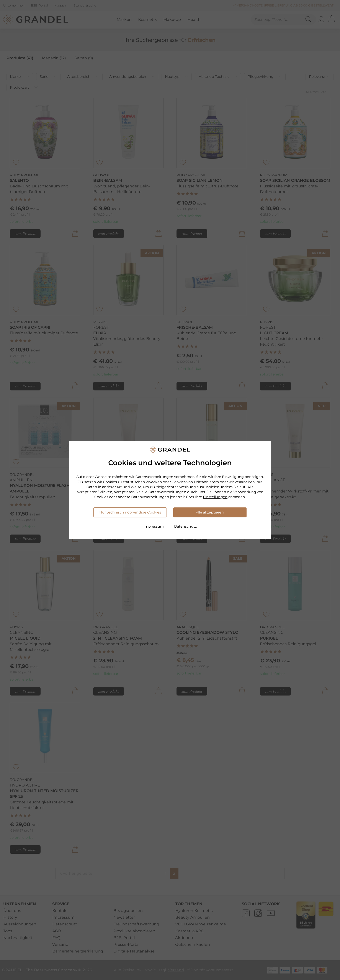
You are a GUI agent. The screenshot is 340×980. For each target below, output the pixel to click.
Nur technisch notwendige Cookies (130, 512)
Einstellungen (215, 497)
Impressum (154, 526)
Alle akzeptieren (210, 512)
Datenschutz (185, 526)
